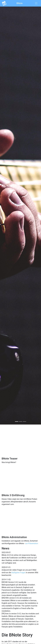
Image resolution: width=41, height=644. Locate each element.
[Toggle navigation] (36, 3)
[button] (3, 215)
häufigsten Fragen (18, 573)
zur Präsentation (32, 543)
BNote (20, 3)
